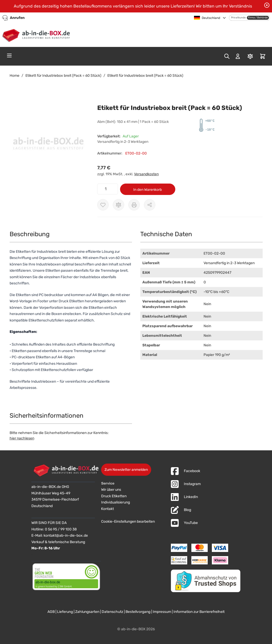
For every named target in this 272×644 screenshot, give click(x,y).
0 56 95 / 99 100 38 (61, 529)
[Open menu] (9, 55)
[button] (48, 145)
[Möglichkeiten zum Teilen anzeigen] (150, 205)
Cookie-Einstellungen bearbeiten (128, 521)
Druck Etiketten (114, 496)
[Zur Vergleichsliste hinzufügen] (118, 205)
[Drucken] (134, 205)
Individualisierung (116, 502)
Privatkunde (238, 18)
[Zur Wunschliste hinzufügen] (103, 205)
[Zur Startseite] (37, 34)
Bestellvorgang (138, 612)
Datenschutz (112, 612)
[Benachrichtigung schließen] (267, 5)
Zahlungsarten (87, 612)
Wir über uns (111, 490)
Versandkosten (146, 174)
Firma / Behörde (258, 18)
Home (15, 76)
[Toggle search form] (227, 56)
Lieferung (65, 612)
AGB (51, 612)
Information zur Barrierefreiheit (199, 612)
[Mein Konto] (238, 56)
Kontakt (107, 509)
